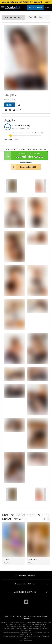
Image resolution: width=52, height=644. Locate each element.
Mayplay (10, 95)
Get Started (35, 7)
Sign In (48, 7)
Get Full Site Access (25, 156)
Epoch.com (29, 634)
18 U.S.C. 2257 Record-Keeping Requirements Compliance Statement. (26, 618)
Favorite (10, 105)
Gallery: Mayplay (13, 17)
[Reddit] (26, 602)
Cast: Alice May (36, 17)
